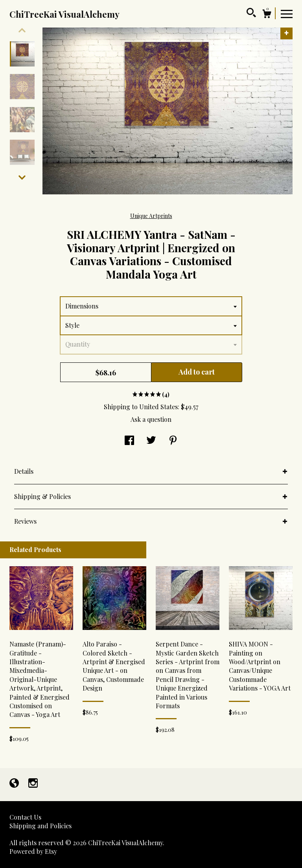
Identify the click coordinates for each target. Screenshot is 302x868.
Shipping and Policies (41, 826)
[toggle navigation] (287, 13)
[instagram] (33, 784)
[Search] (251, 14)
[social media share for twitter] (151, 441)
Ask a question (151, 419)
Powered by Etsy (33, 851)
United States (158, 407)
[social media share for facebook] (129, 441)
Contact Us (25, 817)
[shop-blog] (15, 784)
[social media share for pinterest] (173, 441)
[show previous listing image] (22, 30)
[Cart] (267, 15)
